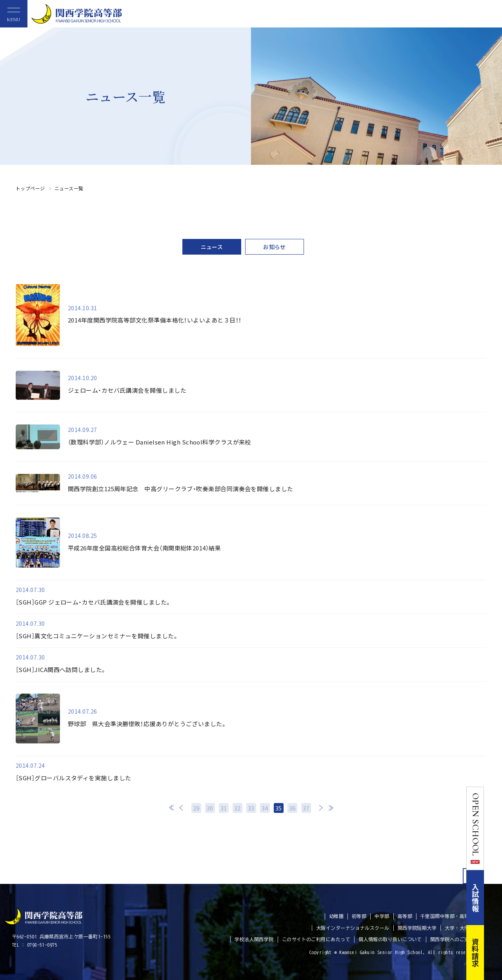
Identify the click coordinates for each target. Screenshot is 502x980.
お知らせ (275, 247)
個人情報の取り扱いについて (390, 939)
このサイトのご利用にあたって (316, 939)
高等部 (405, 916)
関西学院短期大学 (417, 928)
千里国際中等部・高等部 (447, 916)
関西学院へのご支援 (452, 939)
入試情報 (493, 898)
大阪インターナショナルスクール (353, 928)
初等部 (359, 916)
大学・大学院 (459, 928)
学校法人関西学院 (254, 939)
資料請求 (493, 953)
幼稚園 (336, 916)
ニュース (212, 247)
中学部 (382, 916)
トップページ (30, 188)
